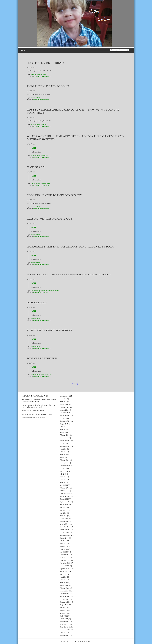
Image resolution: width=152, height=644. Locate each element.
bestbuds (34, 74)
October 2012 (64, 599)
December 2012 (65, 594)
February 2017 (65, 460)
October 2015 (64, 499)
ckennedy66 (25, 411)
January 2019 (64, 410)
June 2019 (63, 399)
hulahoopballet (36, 183)
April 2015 (63, 516)
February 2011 (65, 635)
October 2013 (64, 566)
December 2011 (65, 627)
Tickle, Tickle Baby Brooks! (48, 86)
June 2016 (63, 477)
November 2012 (65, 597)
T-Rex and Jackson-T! (39, 411)
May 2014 (63, 546)
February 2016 (65, 488)
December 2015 (65, 494)
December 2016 (65, 466)
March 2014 (64, 552)
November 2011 (65, 630)
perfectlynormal (46, 375)
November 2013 (65, 563)
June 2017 (63, 449)
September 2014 (65, 535)
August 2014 (64, 538)
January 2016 (64, 491)
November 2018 (65, 416)
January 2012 (64, 624)
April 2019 (63, 402)
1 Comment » (44, 185)
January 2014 (64, 558)
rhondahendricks (27, 405)
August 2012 (64, 605)
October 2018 (64, 418)
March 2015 (64, 519)
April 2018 (63, 430)
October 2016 (64, 468)
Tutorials (89, 641)
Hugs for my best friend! (46, 63)
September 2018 (65, 421)
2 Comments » (45, 293)
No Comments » (45, 76)
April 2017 (63, 455)
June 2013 (63, 577)
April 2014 (63, 549)
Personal (36, 76)
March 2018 (64, 432)
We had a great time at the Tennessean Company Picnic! (69, 275)
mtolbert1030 (26, 400)
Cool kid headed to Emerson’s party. (55, 195)
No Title (34, 148)
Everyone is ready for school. (50, 330)
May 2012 (63, 613)
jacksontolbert (42, 74)
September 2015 (65, 502)
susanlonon (25, 418)
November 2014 (65, 530)
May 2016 (63, 480)
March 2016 (64, 485)
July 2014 (63, 541)
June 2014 (63, 544)
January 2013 (64, 591)
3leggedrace (35, 291)
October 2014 (64, 532)
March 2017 (64, 457)
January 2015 (64, 524)
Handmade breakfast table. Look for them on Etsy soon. (70, 247)
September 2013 (65, 569)
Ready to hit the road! (38, 418)
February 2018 (65, 435)
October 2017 (64, 443)
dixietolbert (25, 414)
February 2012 (65, 622)
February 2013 (65, 588)
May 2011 (63, 633)
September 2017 (65, 446)
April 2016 (63, 482)
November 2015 (65, 496)
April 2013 (63, 583)
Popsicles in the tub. (42, 358)
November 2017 (65, 441)
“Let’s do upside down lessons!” (42, 414)
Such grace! (36, 167)
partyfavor (44, 124)
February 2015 (65, 521)
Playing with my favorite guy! (50, 219)
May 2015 (63, 513)
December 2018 (65, 413)
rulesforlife (44, 155)
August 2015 (64, 505)
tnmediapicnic (54, 291)
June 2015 (63, 510)
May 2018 (63, 427)
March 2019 (64, 404)
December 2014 (65, 527)
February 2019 (65, 407)
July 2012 (63, 608)
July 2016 (63, 474)
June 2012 (63, 610)
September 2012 (65, 602)
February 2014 (65, 555)
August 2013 (64, 571)
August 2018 (64, 424)
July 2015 (63, 507)
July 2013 (63, 574)
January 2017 (64, 463)
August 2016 (64, 471)
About (23, 50)
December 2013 (65, 560)
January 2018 (64, 438)
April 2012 (63, 616)
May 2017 (63, 452)
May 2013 (63, 580)
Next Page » (76, 384)
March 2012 (64, 619)
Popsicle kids (37, 302)
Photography (76, 641)
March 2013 (64, 585)
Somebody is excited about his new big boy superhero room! (39, 406)
